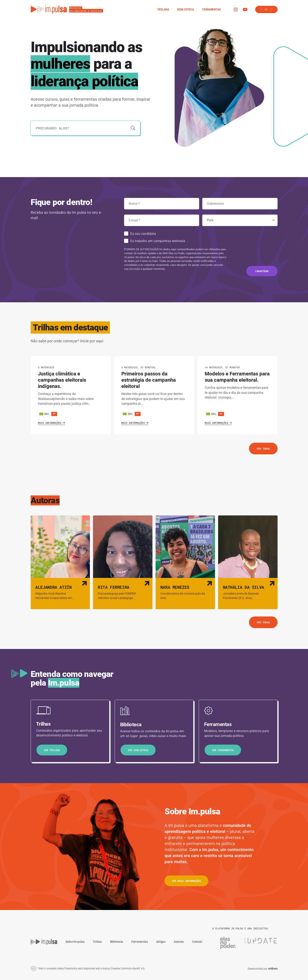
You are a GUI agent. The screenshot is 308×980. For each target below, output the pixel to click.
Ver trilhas (52, 750)
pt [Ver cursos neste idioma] (54, 414)
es (261, 9)
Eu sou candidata (143, 234)
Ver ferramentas (223, 750)
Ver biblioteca (138, 750)
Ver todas (263, 622)
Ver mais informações (186, 881)
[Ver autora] (60, 562)
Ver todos (263, 449)
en (271, 9)
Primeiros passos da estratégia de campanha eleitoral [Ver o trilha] (149, 380)
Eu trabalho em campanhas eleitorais (158, 241)
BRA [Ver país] (44, 414)
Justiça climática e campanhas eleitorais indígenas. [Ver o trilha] (62, 380)
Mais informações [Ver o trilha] (51, 423)
